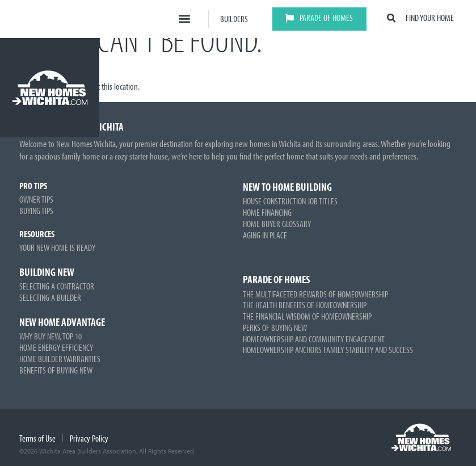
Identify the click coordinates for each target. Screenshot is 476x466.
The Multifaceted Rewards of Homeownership (315, 294)
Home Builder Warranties (60, 359)
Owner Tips (36, 199)
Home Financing (267, 212)
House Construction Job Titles (290, 201)
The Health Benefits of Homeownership (305, 305)
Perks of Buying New (275, 328)
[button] (185, 19)
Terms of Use (37, 438)
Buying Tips (36, 211)
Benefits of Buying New (56, 370)
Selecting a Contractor (57, 286)
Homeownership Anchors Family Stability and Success (328, 350)
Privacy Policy (89, 438)
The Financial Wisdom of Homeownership (307, 316)
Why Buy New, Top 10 (50, 336)
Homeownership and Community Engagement (314, 339)
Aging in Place (265, 235)
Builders (234, 19)
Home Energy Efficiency (56, 347)
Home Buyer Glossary (277, 224)
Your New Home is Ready (57, 247)
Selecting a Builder (50, 297)
